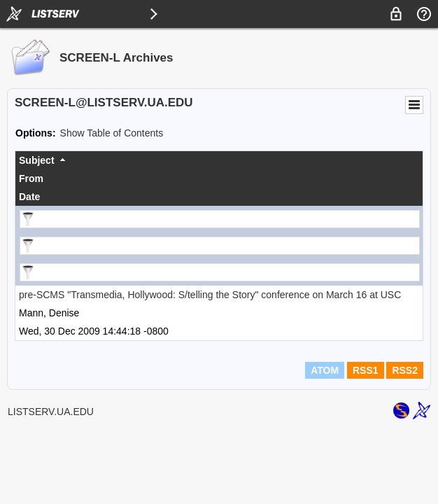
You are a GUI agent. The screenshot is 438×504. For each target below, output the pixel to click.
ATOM (325, 370)
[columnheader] (219, 160)
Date (29, 197)
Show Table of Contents (112, 133)
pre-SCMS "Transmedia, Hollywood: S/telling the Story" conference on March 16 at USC (210, 295)
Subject (37, 160)
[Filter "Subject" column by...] (220, 219)
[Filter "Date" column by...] (220, 272)
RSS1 (366, 370)
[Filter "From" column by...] (220, 246)
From (31, 178)
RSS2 (405, 370)
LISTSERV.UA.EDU (51, 412)
